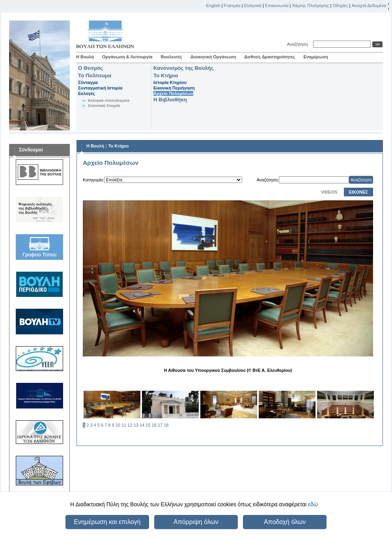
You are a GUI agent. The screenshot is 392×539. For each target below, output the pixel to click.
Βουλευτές (172, 57)
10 (118, 425)
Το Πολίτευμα (95, 76)
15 (148, 425)
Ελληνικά (253, 6)
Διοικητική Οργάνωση (213, 57)
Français (232, 6)
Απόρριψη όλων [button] (196, 522)
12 (130, 425)
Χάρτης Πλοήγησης (311, 6)
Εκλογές (87, 93)
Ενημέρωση (316, 57)
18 (166, 425)
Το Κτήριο (166, 76)
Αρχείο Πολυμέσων (173, 93)
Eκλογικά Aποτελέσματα (109, 100)
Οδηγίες (340, 6)
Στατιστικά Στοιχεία (104, 105)
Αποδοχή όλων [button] (285, 522)
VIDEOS (329, 192)
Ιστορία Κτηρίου (170, 82)
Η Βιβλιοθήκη (170, 100)
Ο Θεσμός (91, 68)
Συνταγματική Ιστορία (100, 88)
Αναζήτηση (299, 44)
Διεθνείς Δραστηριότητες (270, 57)
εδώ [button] (313, 504)
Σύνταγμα (88, 82)
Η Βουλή (85, 57)
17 (160, 425)
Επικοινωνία (277, 6)
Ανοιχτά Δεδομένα (369, 6)
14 (142, 425)
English (213, 6)
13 (136, 425)
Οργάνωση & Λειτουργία (127, 57)
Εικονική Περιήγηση (174, 88)
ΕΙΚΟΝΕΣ (358, 192)
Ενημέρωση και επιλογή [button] (107, 522)
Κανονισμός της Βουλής (184, 68)
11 (124, 425)
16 (154, 425)
